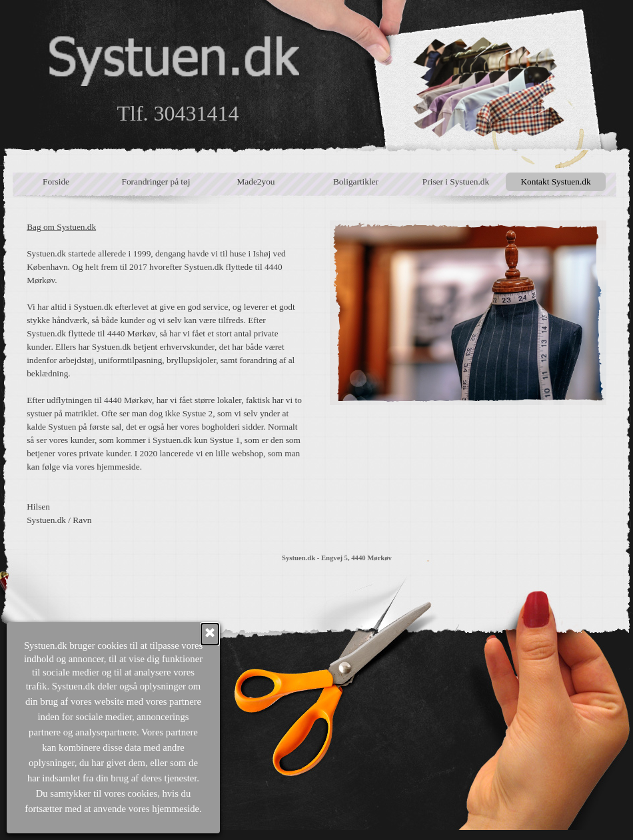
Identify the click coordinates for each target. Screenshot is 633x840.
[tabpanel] (165, 374)
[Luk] (58, 634)
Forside (56, 182)
